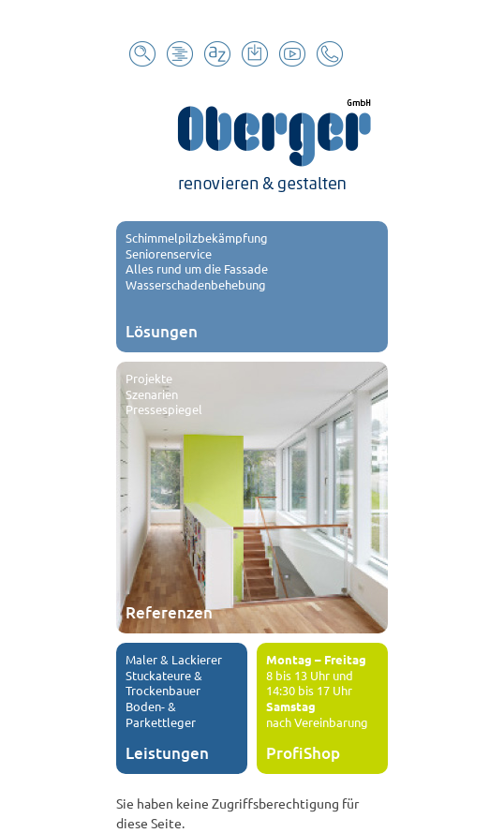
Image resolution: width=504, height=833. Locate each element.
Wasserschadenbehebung (196, 284)
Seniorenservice (169, 253)
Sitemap (180, 54)
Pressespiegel (164, 409)
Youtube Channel (292, 54)
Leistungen (167, 753)
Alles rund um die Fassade (197, 268)
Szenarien (152, 394)
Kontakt (330, 54)
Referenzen (169, 612)
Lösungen (162, 331)
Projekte (149, 378)
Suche (142, 54)
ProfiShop (303, 753)
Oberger (252, 141)
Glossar (217, 54)
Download (255, 54)
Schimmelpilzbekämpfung (197, 238)
